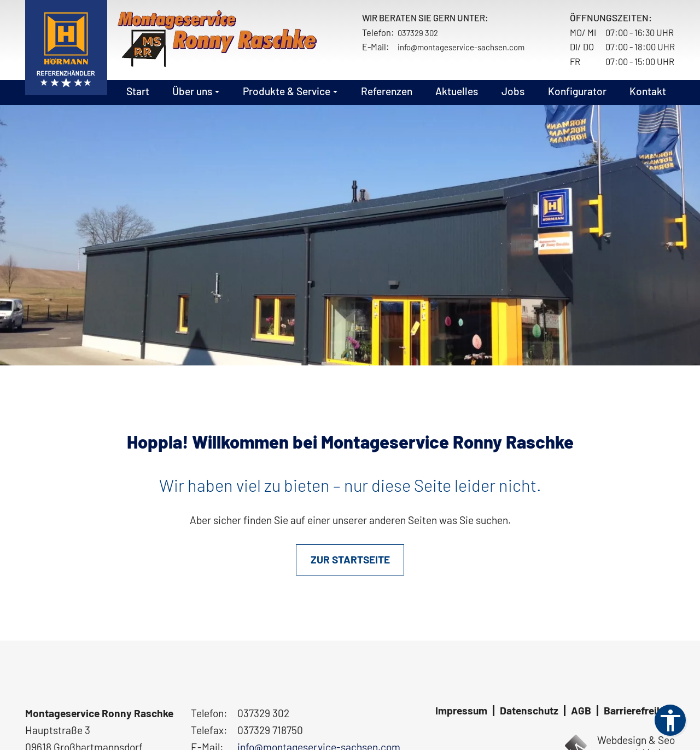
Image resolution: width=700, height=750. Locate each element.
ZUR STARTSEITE (350, 559)
